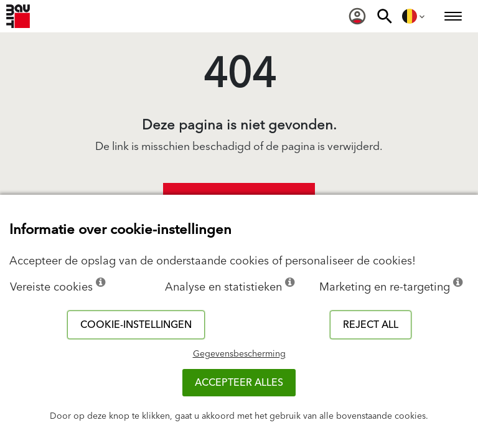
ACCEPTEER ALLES (239, 383)
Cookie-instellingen (136, 325)
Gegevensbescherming (239, 354)
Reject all (371, 325)
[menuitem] (357, 16)
